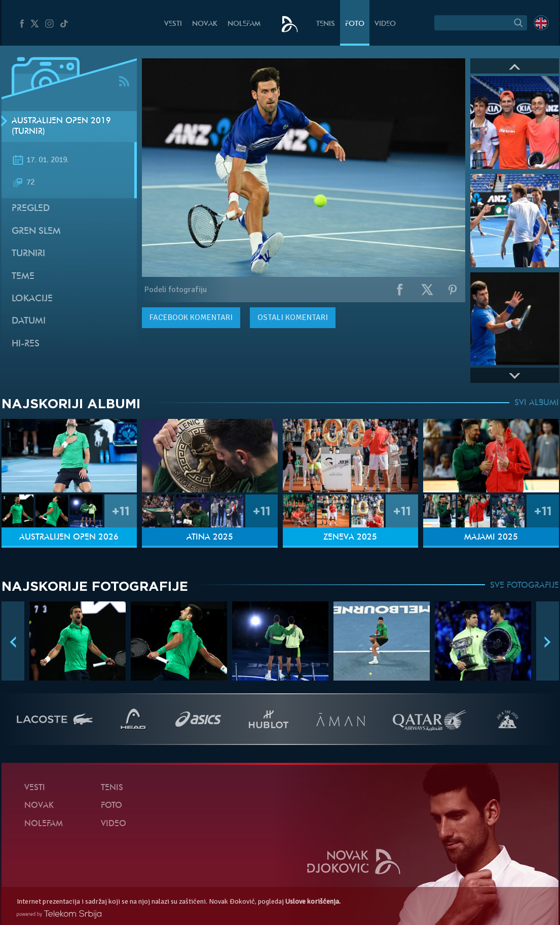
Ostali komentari (293, 317)
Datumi (29, 321)
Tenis (326, 24)
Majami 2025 (491, 538)
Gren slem (36, 232)
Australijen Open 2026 (69, 538)
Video (385, 24)
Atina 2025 (210, 538)
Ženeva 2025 (350, 538)
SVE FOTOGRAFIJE (525, 586)
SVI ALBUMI (537, 403)
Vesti (173, 24)
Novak (205, 24)
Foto (355, 24)
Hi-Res (26, 344)
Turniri (28, 254)
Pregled (31, 209)
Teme (23, 277)
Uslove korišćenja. (313, 901)
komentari (191, 317)
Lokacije (32, 299)
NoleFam (244, 24)
